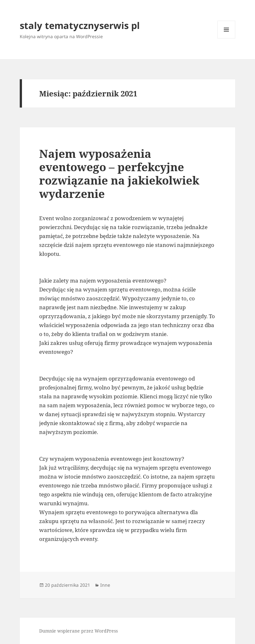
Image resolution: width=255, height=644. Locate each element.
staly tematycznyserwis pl (80, 25)
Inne (105, 585)
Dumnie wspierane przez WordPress (78, 631)
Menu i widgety (227, 38)
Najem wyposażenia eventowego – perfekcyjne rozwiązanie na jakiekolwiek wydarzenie (119, 174)
